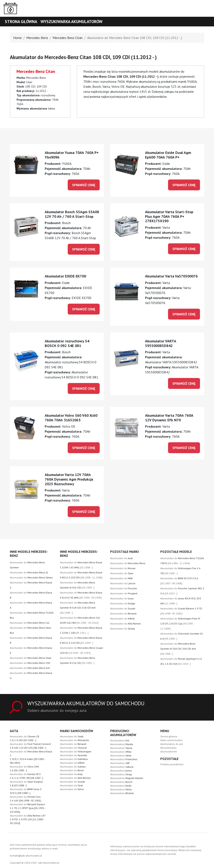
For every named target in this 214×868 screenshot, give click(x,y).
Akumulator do (29, 572)
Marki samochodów (171, 740)
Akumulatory (120, 740)
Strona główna (21, 22)
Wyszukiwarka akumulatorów (71, 22)
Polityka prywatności (172, 764)
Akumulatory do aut (172, 744)
